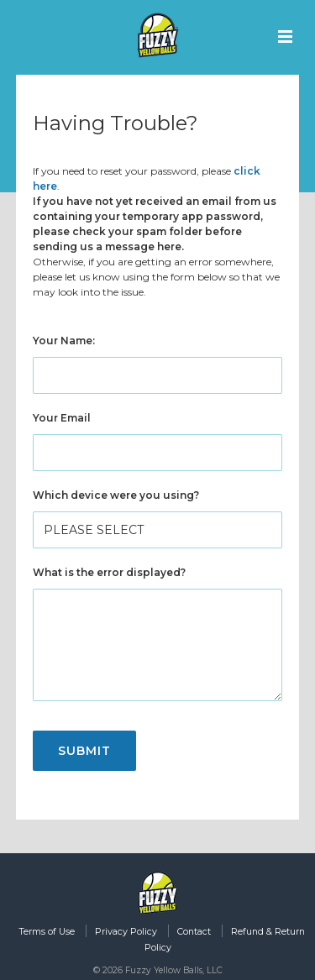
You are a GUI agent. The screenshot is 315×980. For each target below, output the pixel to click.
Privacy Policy (126, 932)
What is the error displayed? (109, 572)
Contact (194, 932)
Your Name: (64, 341)
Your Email (62, 418)
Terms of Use (47, 932)
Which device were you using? (116, 495)
